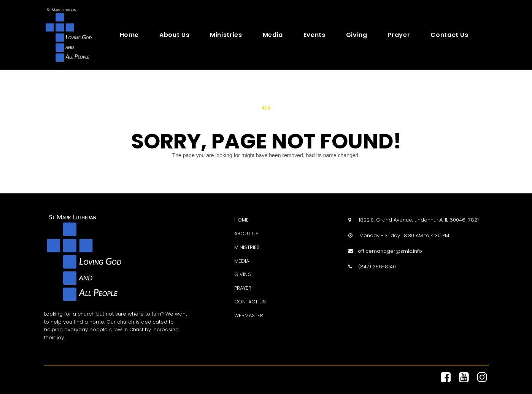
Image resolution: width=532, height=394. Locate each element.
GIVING (243, 274)
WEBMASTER (249, 315)
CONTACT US (250, 302)
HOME (241, 220)
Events (314, 35)
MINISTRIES (247, 247)
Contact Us (449, 35)
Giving (357, 35)
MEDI (240, 261)
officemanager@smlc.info (390, 251)
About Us (174, 35)
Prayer (399, 35)
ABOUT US (246, 234)
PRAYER (243, 288)
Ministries (226, 35)
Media (273, 35)
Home (129, 35)
